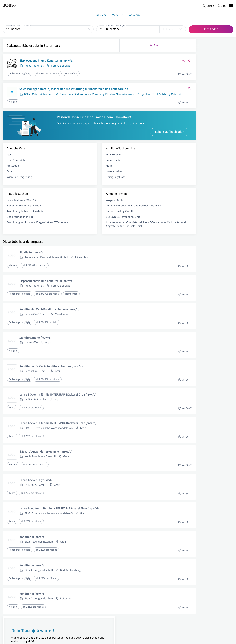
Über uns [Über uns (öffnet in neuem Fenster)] (7, 638)
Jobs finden (211, 29)
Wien (88, 98)
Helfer (70, 176)
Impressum (38, 638)
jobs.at (82, 638)
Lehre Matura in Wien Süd (22, 210)
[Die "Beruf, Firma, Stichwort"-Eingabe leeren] (89, 29)
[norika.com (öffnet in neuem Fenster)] (118, 639)
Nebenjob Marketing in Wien (24, 216)
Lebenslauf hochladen (89, 142)
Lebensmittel (73, 170)
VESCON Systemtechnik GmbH (84, 230)
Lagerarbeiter (74, 181)
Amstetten (13, 176)
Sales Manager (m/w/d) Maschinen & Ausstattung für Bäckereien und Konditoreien (54, 91)
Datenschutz (60, 638)
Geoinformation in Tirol (21, 227)
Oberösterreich (16, 170)
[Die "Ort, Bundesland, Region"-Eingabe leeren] (156, 29)
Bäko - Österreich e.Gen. (38, 98)
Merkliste (117, 15)
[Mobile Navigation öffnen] (231, 6)
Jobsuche (101, 15)
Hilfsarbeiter (73, 165)
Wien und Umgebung (19, 187)
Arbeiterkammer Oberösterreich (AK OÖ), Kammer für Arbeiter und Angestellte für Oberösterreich (87, 240)
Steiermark (52, 45)
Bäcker (27, 45)
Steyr (10, 165)
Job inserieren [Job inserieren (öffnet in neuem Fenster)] (22, 638)
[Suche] (208, 6)
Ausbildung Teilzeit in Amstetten (26, 221)
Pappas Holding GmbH (79, 225)
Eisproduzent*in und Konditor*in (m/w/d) (46, 61)
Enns (9, 181)
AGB (49, 638)
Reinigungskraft (75, 187)
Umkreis (167, 29)
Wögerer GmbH (75, 210)
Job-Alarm (134, 15)
